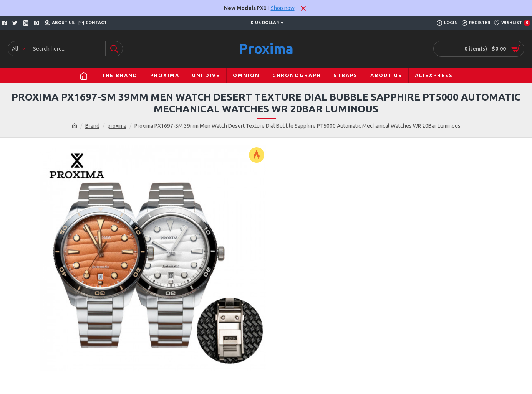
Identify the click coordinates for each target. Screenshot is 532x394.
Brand (92, 126)
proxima (117, 126)
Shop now (283, 8)
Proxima (266, 49)
